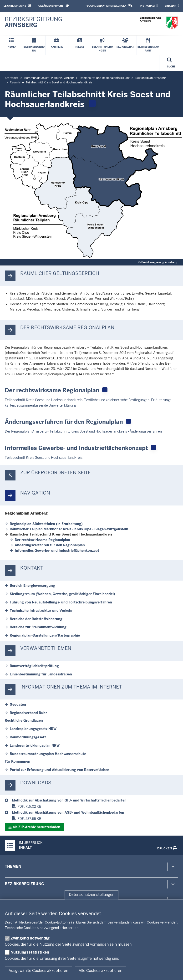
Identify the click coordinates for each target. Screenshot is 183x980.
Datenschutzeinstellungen (92, 895)
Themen (13, 866)
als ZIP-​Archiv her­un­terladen (37, 827)
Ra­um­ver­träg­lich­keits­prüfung (34, 666)
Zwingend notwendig (30, 938)
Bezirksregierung (24, 884)
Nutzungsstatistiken (30, 952)
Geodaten (18, 704)
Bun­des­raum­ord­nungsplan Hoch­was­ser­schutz (48, 754)
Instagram (149, 6)
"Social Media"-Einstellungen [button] (109, 6)
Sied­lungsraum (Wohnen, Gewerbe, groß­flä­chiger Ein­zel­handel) (62, 594)
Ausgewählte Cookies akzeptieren (38, 971)
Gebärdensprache (54, 6)
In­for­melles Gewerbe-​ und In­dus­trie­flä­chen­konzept (57, 551)
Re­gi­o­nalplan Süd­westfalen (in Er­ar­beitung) (46, 524)
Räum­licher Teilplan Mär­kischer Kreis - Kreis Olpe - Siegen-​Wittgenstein (69, 529)
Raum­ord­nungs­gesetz (28, 737)
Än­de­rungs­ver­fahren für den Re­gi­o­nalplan (50, 545)
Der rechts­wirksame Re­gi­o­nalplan (42, 540)
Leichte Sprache (17, 6)
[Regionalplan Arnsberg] (95, 800)
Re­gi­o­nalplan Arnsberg (26, 513)
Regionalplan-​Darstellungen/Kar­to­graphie (45, 635)
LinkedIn (172, 6)
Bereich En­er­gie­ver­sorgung (32, 586)
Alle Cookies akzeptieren (100, 971)
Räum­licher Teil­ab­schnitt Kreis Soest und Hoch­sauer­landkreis (61, 534)
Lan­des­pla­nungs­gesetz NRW (33, 729)
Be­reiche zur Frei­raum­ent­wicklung (38, 627)
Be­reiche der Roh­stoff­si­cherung (36, 619)
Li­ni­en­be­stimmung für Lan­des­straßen (41, 674)
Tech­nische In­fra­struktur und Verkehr (41, 611)
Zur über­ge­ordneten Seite (56, 473)
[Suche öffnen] (171, 63)
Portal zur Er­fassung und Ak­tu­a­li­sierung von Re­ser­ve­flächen (60, 770)
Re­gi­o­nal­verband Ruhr (28, 713)
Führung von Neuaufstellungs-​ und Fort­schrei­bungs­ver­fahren (61, 602)
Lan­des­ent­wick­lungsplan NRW (35, 745)
